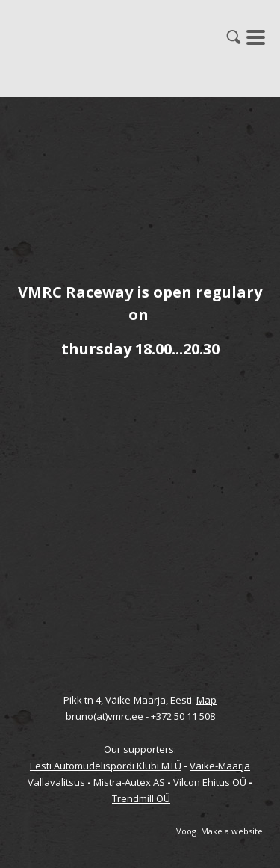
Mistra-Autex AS (130, 782)
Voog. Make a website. (221, 831)
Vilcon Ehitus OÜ (210, 782)
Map (206, 700)
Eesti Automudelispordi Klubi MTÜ (106, 766)
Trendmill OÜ (141, 798)
